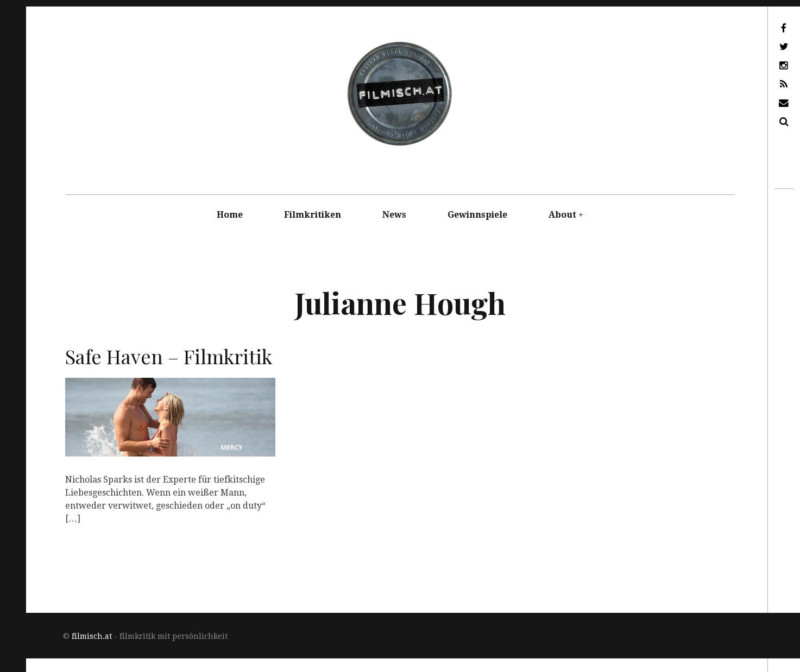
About (562, 215)
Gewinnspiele (477, 215)
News (394, 215)
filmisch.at (92, 636)
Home (230, 215)
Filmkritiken (313, 215)
